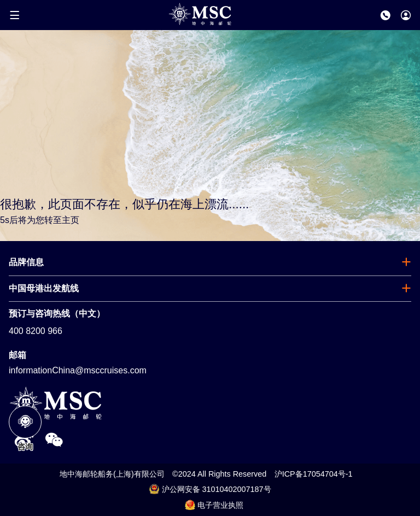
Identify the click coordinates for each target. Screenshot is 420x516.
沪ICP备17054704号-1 (314, 474)
